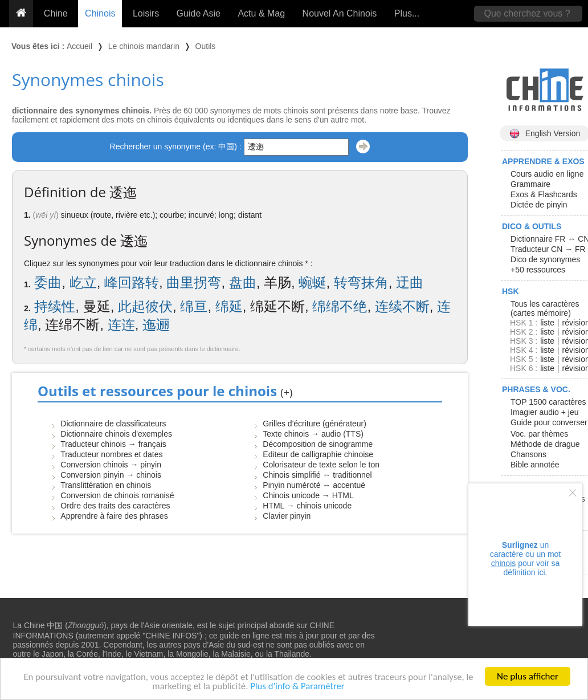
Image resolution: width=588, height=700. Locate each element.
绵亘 (194, 306)
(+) (286, 392)
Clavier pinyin (287, 516)
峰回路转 (132, 282)
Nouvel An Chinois (340, 13)
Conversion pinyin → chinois (111, 475)
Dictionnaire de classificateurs (113, 424)
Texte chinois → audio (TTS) (313, 434)
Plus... (407, 13)
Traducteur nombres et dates (111, 454)
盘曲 (243, 282)
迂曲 (410, 282)
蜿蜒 (312, 282)
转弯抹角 (361, 282)
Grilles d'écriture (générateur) (315, 424)
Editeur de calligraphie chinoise (318, 454)
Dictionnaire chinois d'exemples (116, 434)
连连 (121, 325)
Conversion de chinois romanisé (117, 495)
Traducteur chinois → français (113, 444)
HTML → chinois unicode (307, 506)
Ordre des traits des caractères (115, 506)
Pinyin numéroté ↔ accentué (314, 485)
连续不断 (402, 306)
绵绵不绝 (340, 306)
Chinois (100, 13)
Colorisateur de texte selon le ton (321, 465)
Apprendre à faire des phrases (114, 516)
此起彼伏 (145, 306)
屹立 (83, 282)
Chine (56, 13)
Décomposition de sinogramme (318, 444)
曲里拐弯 (194, 282)
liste (547, 323)
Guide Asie (199, 13)
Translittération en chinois (106, 485)
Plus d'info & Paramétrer (298, 687)
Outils (206, 46)
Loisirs (146, 13)
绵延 (229, 306)
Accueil (79, 46)
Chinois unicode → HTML (308, 495)
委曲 (48, 282)
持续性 (55, 306)
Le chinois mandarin (144, 46)
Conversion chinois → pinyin (111, 465)
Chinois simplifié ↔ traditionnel (317, 475)
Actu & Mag (261, 13)
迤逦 (156, 325)
